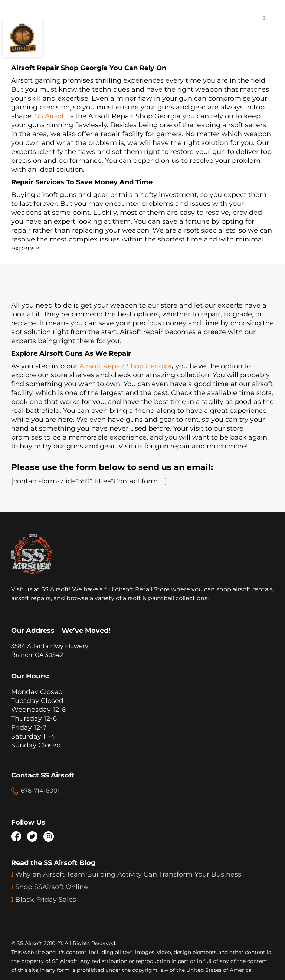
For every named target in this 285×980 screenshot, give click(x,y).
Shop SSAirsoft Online (52, 887)
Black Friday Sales (46, 900)
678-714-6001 (40, 791)
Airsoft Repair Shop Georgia (126, 366)
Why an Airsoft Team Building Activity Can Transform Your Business (128, 874)
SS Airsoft (51, 116)
